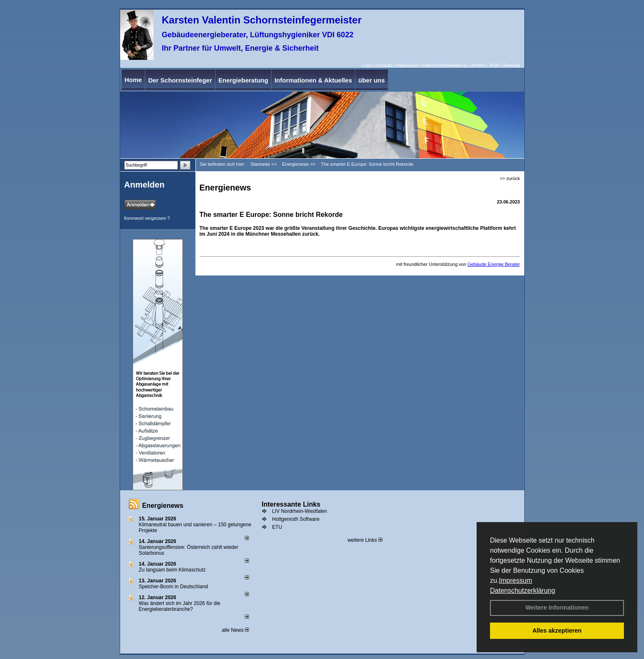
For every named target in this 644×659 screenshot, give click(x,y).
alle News (235, 630)
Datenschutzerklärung (523, 591)
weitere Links (365, 540)
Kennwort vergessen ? (147, 218)
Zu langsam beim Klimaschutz (172, 570)
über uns (371, 80)
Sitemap (511, 65)
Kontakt (384, 65)
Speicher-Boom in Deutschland (173, 587)
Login (367, 65)
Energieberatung (243, 80)
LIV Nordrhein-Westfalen (299, 511)
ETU (277, 527)
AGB (494, 65)
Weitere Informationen (557, 608)
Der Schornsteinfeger (180, 80)
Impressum (515, 580)
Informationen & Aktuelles (313, 80)
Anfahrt (478, 65)
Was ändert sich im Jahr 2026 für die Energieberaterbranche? (180, 606)
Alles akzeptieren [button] (557, 631)
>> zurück (510, 178)
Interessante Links (291, 504)
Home (133, 80)
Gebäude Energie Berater (494, 264)
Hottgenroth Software (296, 519)
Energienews (163, 506)
